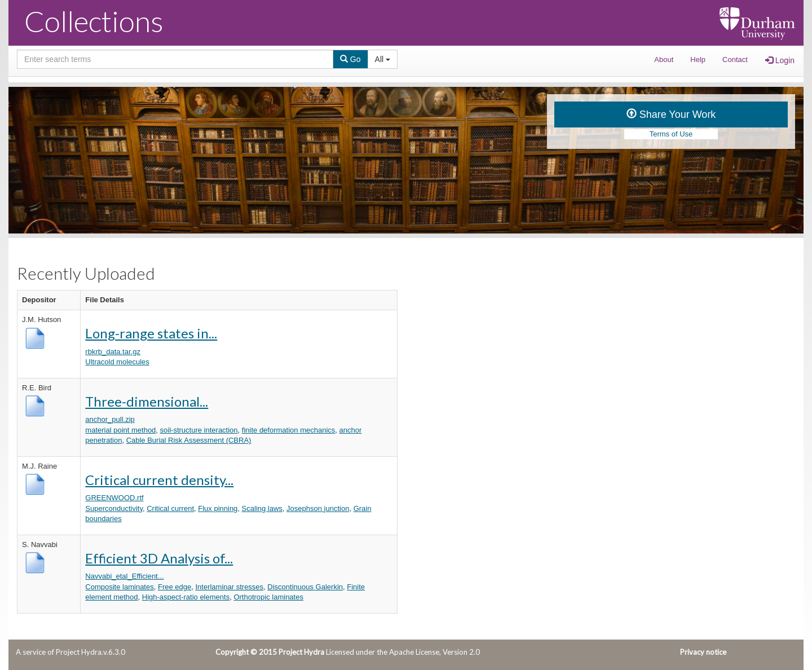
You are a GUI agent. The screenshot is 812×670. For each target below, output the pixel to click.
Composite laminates (119, 587)
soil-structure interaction (199, 430)
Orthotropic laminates (268, 597)
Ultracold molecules (117, 362)
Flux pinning (218, 508)
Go (350, 59)
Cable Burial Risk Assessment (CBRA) (189, 440)
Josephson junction (318, 508)
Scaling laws (262, 508)
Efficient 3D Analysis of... (159, 558)
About (664, 59)
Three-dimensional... (147, 401)
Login (780, 60)
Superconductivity (114, 508)
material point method (120, 430)
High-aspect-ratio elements (186, 597)
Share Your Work (671, 114)
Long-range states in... (151, 333)
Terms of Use (671, 134)
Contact (735, 59)
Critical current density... (159, 480)
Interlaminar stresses (229, 587)
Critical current (170, 508)
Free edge (175, 587)
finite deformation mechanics (288, 430)
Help (698, 59)
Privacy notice (703, 652)
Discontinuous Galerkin (305, 587)
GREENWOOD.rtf (114, 498)
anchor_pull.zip (110, 419)
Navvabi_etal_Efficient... (124, 576)
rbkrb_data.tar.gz (113, 352)
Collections (94, 21)
